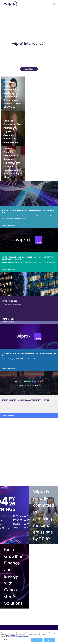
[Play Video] (13, 94)
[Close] (55, 633)
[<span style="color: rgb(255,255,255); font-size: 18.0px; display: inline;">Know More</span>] (29, 69)
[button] (13, 94)
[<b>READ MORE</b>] (9, 226)
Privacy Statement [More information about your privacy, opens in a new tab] (12, 636)
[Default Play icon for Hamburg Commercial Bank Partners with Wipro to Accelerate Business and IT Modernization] (14, 129)
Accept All (37, 640)
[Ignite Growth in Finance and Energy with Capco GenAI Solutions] (14, 576)
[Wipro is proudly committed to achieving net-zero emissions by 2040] (43, 515)
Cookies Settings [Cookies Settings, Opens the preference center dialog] (6, 640)
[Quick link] (14, 515)
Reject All (49, 640)
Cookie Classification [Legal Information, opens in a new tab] (23, 636)
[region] (29, 637)
